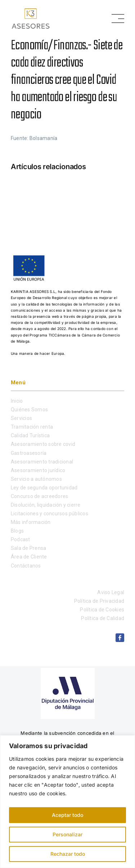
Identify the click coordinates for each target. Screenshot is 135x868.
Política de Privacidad (99, 601)
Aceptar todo (67, 815)
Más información (31, 522)
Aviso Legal (111, 592)
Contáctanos (26, 566)
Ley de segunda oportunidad (44, 488)
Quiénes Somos (29, 410)
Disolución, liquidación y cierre (46, 505)
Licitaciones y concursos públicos (49, 514)
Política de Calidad (103, 618)
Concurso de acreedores (39, 496)
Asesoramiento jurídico (38, 470)
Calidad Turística (30, 435)
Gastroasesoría (29, 453)
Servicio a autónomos (36, 479)
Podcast (21, 539)
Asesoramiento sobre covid (43, 444)
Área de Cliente (29, 557)
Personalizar (67, 834)
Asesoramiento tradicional (42, 462)
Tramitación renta (32, 427)
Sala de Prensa (28, 548)
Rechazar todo (68, 854)
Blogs (17, 531)
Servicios (21, 418)
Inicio (17, 401)
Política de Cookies (102, 610)
